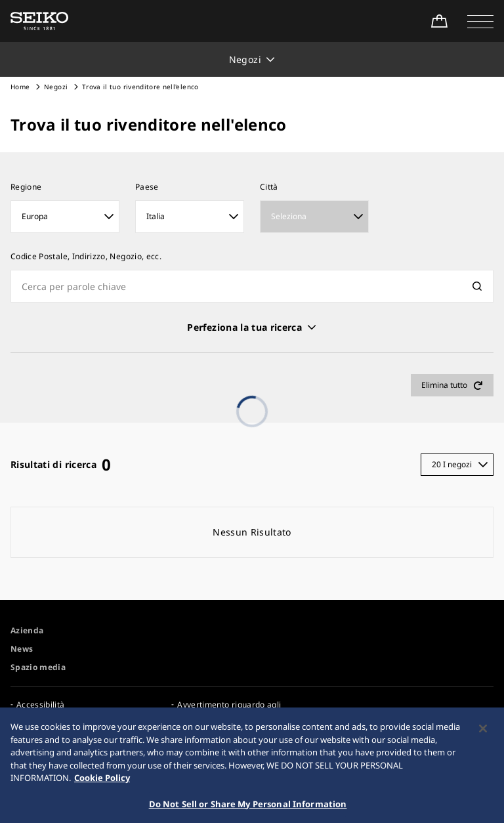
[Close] (483, 733)
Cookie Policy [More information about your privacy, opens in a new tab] (102, 782)
